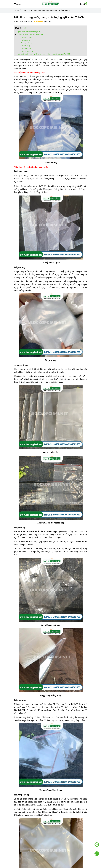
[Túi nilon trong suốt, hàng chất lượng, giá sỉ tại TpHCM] (51, 4)
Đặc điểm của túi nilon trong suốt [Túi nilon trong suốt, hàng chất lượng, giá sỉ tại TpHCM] (29, 32)
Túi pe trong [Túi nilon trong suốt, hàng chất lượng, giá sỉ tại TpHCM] (26, 40)
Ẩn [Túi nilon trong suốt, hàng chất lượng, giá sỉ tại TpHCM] (25, 28)
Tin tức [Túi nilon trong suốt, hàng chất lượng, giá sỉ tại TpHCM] (26, 10)
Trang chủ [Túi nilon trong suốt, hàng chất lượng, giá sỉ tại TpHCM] (17, 10)
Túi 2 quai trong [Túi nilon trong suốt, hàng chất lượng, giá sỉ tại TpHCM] (27, 37)
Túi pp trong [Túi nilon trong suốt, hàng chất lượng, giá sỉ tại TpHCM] (26, 46)
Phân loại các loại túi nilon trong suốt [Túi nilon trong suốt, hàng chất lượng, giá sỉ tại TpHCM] (30, 35)
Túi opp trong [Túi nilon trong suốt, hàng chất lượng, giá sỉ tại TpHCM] (26, 48)
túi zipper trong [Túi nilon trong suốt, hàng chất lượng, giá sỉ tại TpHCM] (27, 43)
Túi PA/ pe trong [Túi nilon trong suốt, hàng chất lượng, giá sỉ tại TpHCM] (27, 51)
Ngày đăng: (19, 21)
